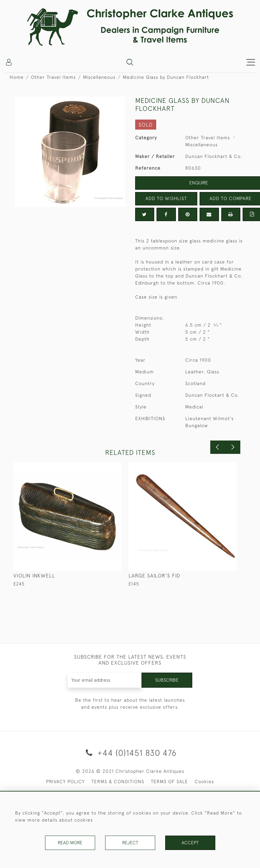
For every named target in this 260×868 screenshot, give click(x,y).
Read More (70, 843)
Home (17, 77)
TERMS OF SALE (169, 782)
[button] (130, 62)
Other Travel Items (53, 77)
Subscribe (167, 680)
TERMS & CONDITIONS (118, 782)
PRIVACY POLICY (65, 782)
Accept (190, 843)
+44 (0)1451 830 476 (130, 753)
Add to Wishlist (166, 198)
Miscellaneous (99, 77)
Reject (130, 843)
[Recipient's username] (105, 680)
